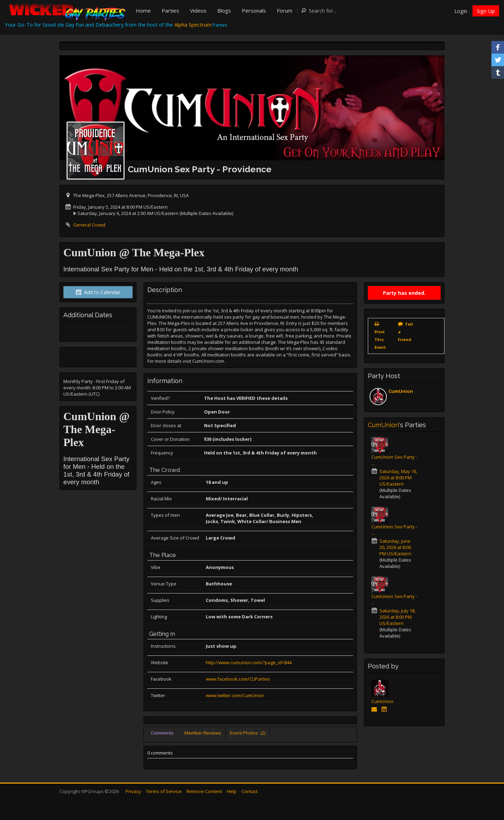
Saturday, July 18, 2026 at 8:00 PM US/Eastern (397, 617)
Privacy (133, 791)
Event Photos (248, 733)
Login (461, 11)
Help (232, 791)
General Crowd (89, 225)
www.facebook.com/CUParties (238, 679)
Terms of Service (164, 791)
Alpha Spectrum (193, 25)
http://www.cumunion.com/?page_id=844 (249, 662)
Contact (250, 791)
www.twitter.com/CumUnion (235, 695)
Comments (162, 733)
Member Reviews (203, 733)
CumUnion (401, 391)
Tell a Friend (405, 332)
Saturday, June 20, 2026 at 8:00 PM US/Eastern (395, 547)
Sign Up (486, 11)
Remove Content (204, 791)
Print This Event (380, 339)
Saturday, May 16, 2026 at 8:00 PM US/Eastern (398, 478)
